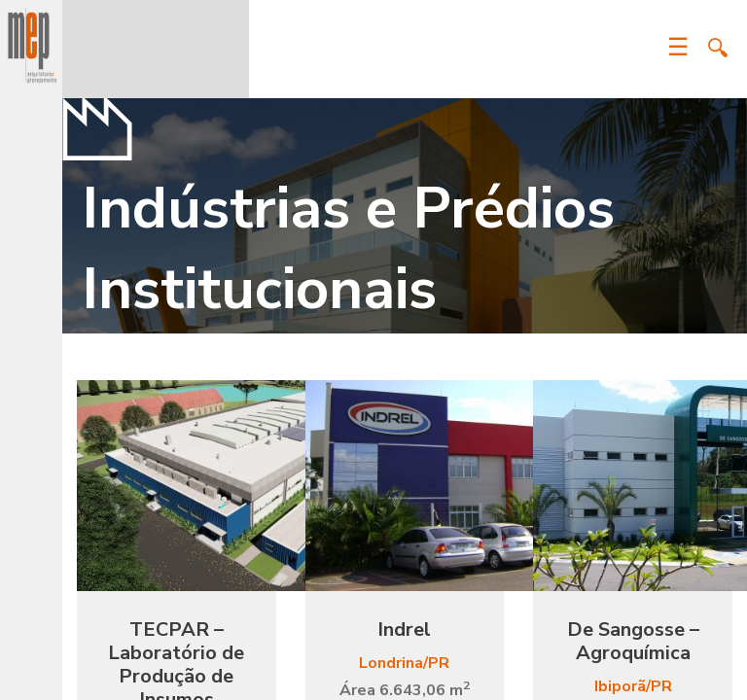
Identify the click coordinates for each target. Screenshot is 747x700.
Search (718, 48)
